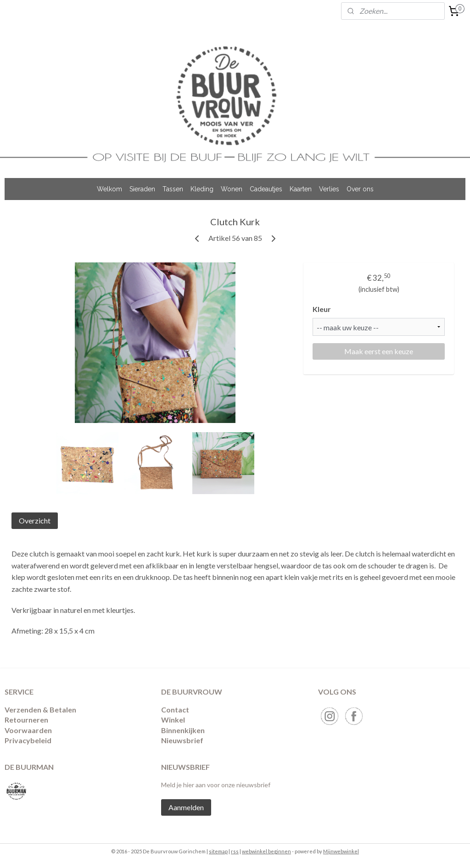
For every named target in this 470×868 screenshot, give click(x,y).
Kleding (202, 189)
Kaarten (301, 189)
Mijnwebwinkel (341, 851)
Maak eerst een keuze (379, 351)
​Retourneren (26, 720)
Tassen (173, 189)
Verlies (329, 189)
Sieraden (142, 189)
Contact (175, 709)
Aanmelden (186, 807)
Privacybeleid (28, 740)
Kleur (322, 309)
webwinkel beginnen (266, 851)
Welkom (109, 189)
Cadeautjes (266, 189)
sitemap (218, 851)
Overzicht (35, 520)
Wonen (232, 189)
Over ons (360, 189)
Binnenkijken (183, 730)
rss (235, 851)
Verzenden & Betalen (40, 709)
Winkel (173, 720)
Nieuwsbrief (182, 740)
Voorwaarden (28, 730)
